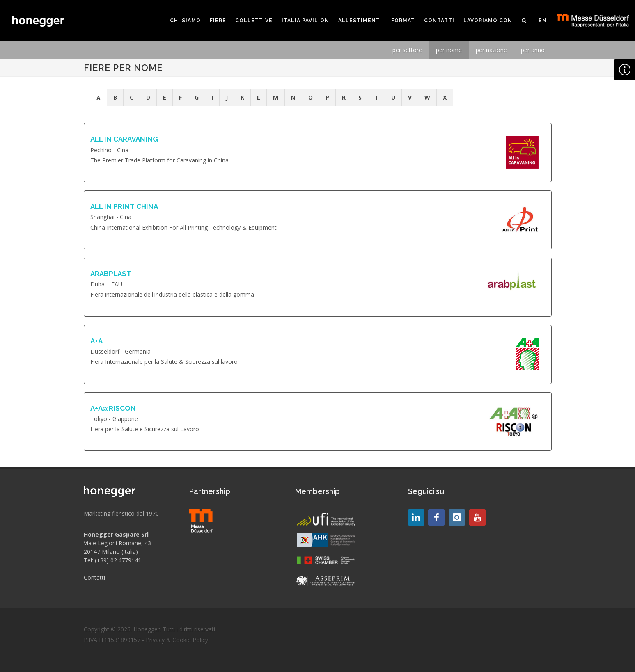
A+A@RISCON (113, 408)
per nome (449, 50)
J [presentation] (227, 97)
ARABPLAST (111, 274)
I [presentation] (212, 97)
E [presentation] (165, 97)
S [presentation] (360, 97)
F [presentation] (180, 97)
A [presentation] (99, 98)
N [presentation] (293, 97)
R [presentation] (344, 97)
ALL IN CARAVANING (124, 139)
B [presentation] (115, 97)
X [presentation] (445, 97)
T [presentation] (376, 97)
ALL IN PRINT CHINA (124, 206)
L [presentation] (259, 97)
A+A (96, 341)
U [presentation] (393, 97)
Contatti (94, 577)
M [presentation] (276, 97)
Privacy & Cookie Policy (177, 640)
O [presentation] (311, 97)
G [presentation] (197, 97)
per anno (533, 50)
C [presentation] (132, 97)
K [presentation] (242, 97)
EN (543, 21)
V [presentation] (410, 97)
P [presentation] (327, 97)
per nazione (491, 50)
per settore (407, 50)
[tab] (99, 97)
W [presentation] (427, 97)
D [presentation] (148, 97)
